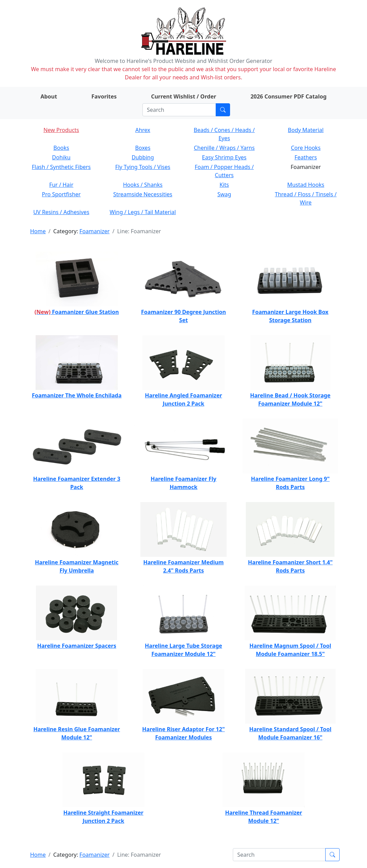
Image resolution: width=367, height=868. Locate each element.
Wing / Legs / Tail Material (143, 212)
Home (38, 231)
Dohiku (61, 157)
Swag (224, 194)
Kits (224, 185)
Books (61, 148)
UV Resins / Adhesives (61, 212)
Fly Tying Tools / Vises (143, 167)
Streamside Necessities (143, 194)
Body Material (306, 130)
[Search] (179, 110)
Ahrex (143, 130)
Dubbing (143, 157)
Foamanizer (94, 231)
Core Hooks (306, 148)
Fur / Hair (61, 185)
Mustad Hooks (306, 185)
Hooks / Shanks (143, 185)
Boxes (143, 148)
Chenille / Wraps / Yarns (224, 148)
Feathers (306, 157)
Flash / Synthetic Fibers (61, 167)
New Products (61, 130)
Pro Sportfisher (61, 194)
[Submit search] (223, 110)
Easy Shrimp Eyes (224, 157)
